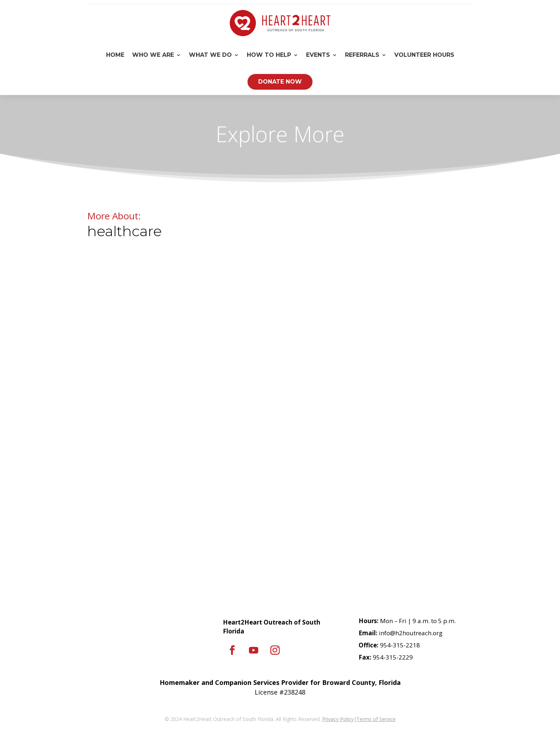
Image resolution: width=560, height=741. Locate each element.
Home (115, 55)
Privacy (330, 719)
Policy (346, 719)
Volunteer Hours (424, 55)
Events (318, 55)
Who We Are (153, 55)
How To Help (269, 55)
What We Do (210, 55)
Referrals (362, 55)
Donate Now (280, 82)
